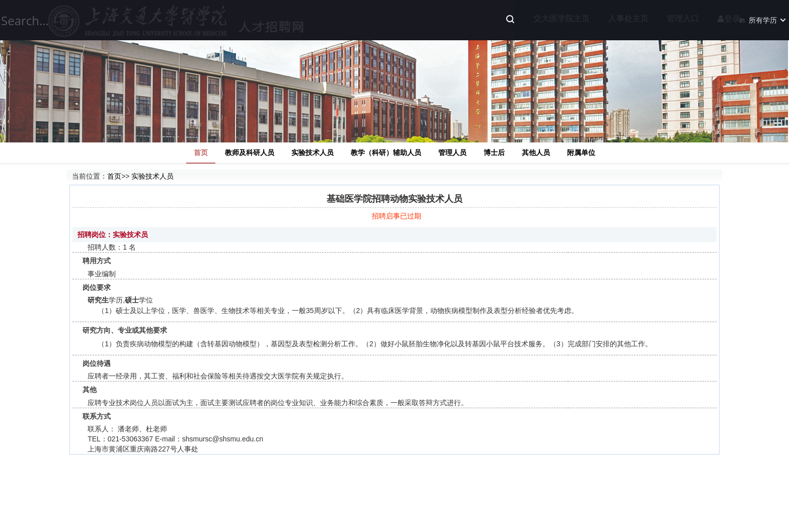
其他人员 (536, 153)
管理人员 (452, 153)
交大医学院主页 (562, 18)
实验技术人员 (312, 153)
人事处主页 (628, 18)
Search (510, 19)
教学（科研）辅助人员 (386, 153)
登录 (729, 19)
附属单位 (581, 153)
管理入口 (683, 18)
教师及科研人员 (250, 153)
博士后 (494, 153)
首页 (201, 153)
